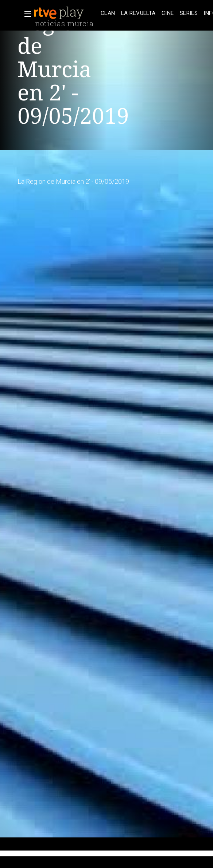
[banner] (66, 13)
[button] (26, 14)
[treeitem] (108, 13)
